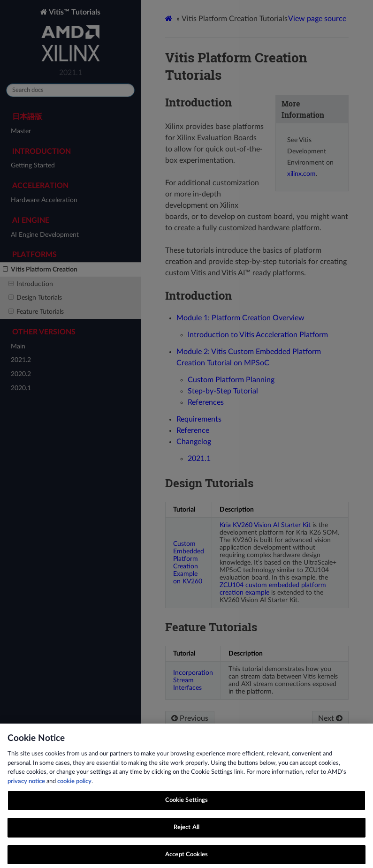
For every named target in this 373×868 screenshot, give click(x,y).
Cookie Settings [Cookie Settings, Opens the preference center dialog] (187, 804)
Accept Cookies (186, 858)
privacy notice (26, 785)
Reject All (186, 831)
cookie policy (74, 785)
